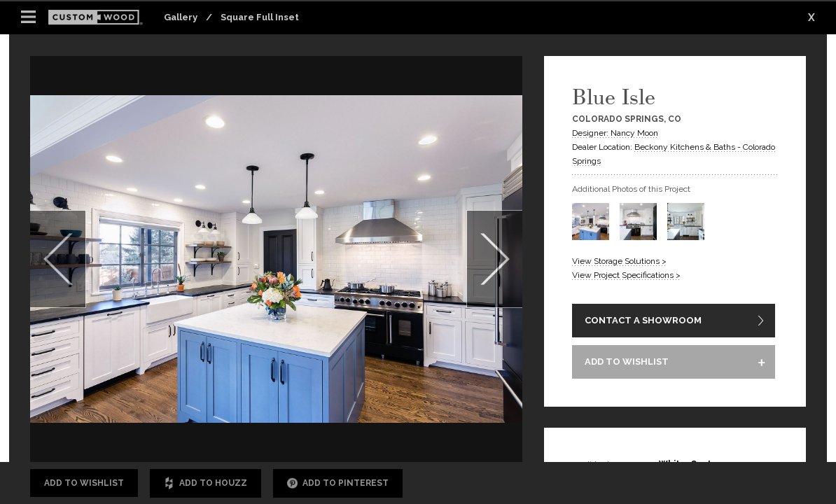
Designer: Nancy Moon (615, 133)
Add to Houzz (205, 483)
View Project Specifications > (626, 275)
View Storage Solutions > (619, 261)
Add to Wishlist (84, 483)
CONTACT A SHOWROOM (643, 321)
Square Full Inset (260, 17)
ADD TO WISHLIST (627, 363)
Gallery (181, 17)
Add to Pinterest (338, 483)
